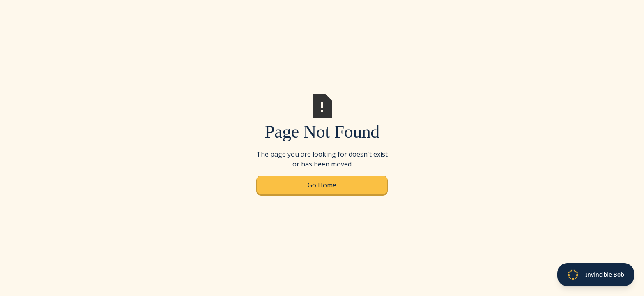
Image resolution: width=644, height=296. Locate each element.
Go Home (322, 185)
